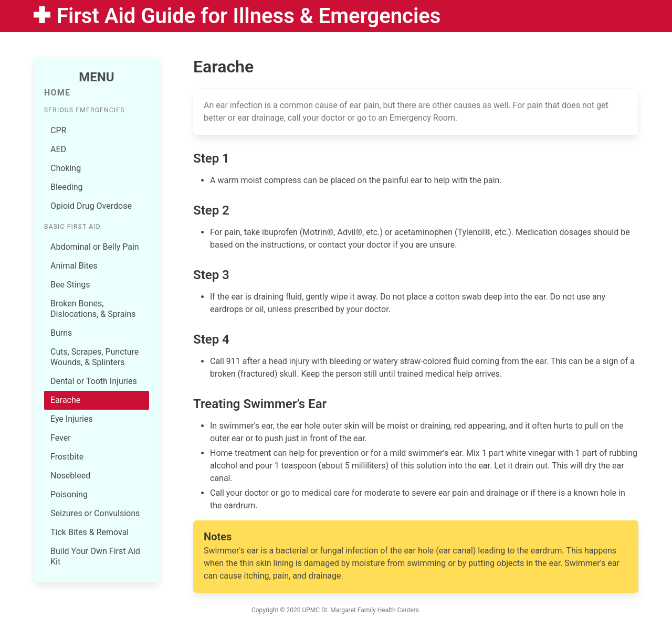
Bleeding (67, 187)
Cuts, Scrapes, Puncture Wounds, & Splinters (94, 357)
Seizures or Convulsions (95, 513)
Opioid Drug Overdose (91, 206)
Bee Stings (70, 285)
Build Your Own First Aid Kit (95, 556)
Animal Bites (74, 266)
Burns (61, 333)
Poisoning (69, 494)
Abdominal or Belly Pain (95, 247)
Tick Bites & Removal (90, 532)
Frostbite (67, 457)
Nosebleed (70, 476)
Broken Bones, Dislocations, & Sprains (93, 309)
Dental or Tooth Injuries (94, 381)
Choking (66, 168)
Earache (65, 400)
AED (58, 149)
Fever (61, 438)
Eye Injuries (72, 419)
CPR (58, 130)
